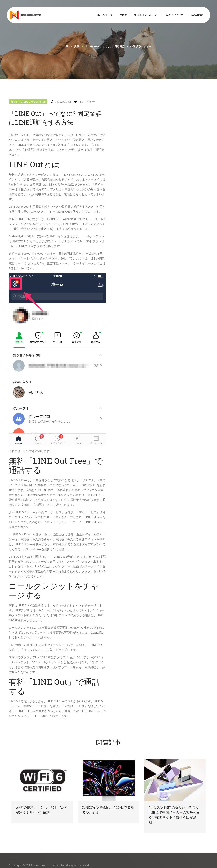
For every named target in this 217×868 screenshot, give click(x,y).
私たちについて (175, 15)
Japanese (197, 15)
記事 (77, 47)
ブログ (123, 15)
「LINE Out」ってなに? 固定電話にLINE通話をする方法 (118, 47)
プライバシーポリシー (147, 15)
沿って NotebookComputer (28, 102)
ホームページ (105, 15)
